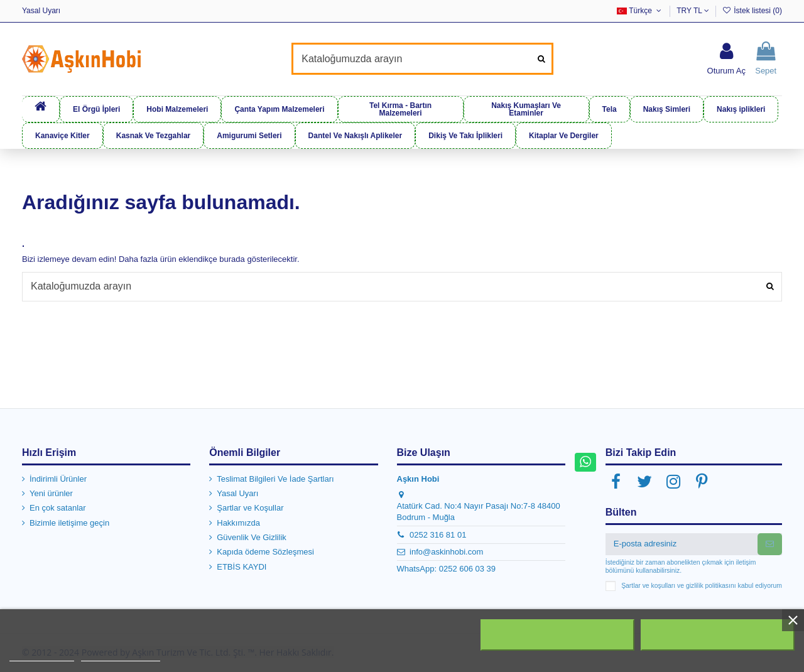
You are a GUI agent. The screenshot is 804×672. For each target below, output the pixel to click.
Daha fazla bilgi (42, 655)
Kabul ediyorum (717, 635)
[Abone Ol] (770, 544)
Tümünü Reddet (557, 635)
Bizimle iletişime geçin (69, 523)
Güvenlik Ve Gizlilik (252, 537)
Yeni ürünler (51, 493)
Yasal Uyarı (41, 11)
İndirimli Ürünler (58, 478)
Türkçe (640, 11)
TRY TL (693, 11)
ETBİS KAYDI (242, 567)
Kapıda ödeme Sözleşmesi (265, 552)
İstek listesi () (752, 11)
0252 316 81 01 (438, 534)
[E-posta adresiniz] (682, 544)
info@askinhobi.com (446, 552)
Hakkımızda (238, 523)
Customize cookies (121, 655)
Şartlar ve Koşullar (250, 508)
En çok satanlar (58, 508)
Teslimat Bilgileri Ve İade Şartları (275, 478)
